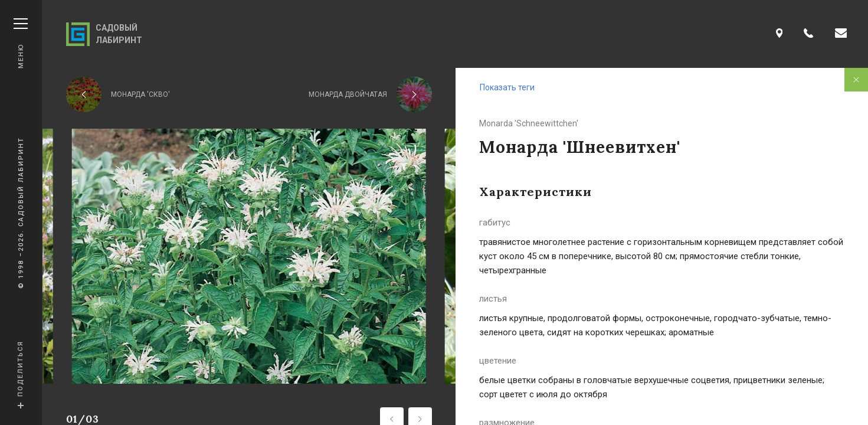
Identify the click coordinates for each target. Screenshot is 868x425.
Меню (21, 43)
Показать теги (507, 87)
